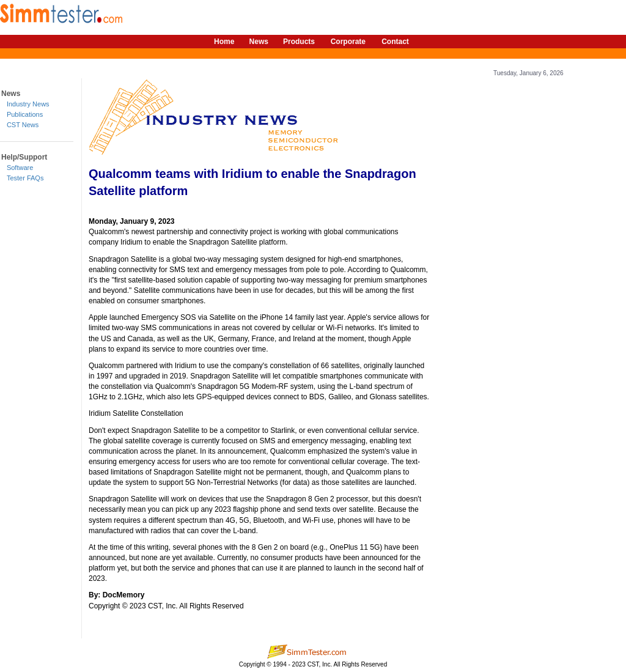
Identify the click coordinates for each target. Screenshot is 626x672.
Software (20, 168)
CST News (23, 125)
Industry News (28, 104)
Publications (25, 114)
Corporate (348, 42)
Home (224, 42)
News (259, 42)
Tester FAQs (25, 178)
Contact (395, 42)
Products (299, 42)
